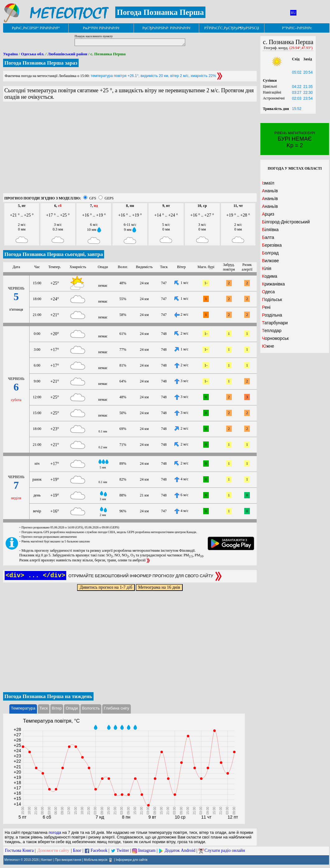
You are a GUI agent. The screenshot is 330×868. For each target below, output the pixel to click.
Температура (23, 708)
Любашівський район (67, 54)
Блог (77, 850)
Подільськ (272, 299)
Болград (270, 253)
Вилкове (270, 261)
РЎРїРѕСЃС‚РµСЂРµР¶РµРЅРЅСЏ (232, 28)
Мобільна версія (96, 860)
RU (293, 13)
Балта (268, 237)
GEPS (109, 198)
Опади (72, 708)
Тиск (44, 708)
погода (55, 832)
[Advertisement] (130, 150)
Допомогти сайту (53, 850)
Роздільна (272, 315)
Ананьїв (270, 191)
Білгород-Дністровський (286, 222)
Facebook (99, 850)
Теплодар (272, 331)
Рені (266, 307)
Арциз (268, 214)
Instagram (147, 850)
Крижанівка (273, 284)
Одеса (268, 292)
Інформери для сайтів (132, 860)
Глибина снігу (117, 708)
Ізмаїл (268, 183)
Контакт (47, 860)
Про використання (68, 860)
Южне (268, 346)
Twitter (123, 850)
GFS (93, 198)
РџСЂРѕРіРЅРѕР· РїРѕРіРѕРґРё (166, 28)
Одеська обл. (32, 54)
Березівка (272, 245)
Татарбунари (275, 323)
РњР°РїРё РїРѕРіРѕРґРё (101, 28)
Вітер (57, 708)
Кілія (267, 268)
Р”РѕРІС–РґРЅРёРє (297, 28)
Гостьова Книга (19, 850)
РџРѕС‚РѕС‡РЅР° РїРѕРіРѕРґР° (36, 28)
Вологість (91, 708)
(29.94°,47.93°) (301, 48)
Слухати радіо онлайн (225, 850)
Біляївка (270, 230)
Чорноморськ (275, 338)
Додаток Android (180, 850)
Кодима (270, 276)
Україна (10, 54)
